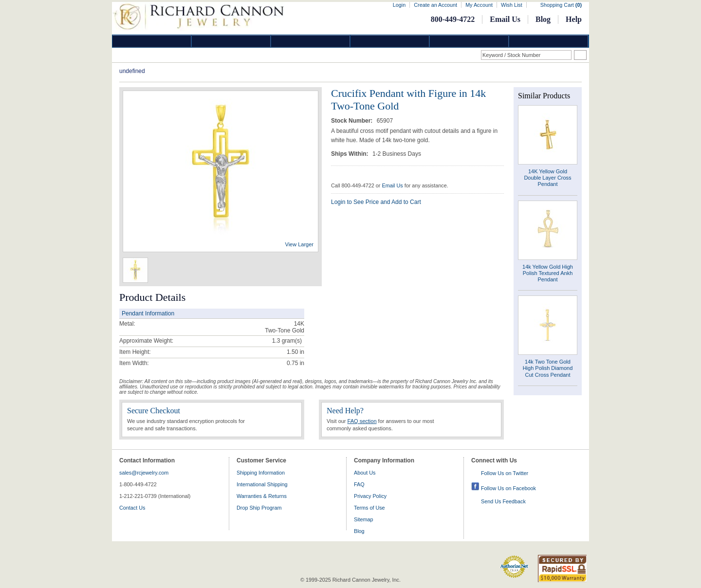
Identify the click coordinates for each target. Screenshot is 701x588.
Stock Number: (353, 121)
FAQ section (362, 421)
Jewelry (390, 41)
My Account (479, 5)
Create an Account (435, 5)
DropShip (549, 41)
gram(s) (287, 341)
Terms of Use (369, 508)
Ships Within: (350, 154)
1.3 (276, 341)
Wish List (512, 5)
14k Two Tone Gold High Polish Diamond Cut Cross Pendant (548, 368)
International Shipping (262, 484)
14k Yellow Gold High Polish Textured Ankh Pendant (548, 273)
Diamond (152, 41)
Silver (311, 41)
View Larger (300, 244)
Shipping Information (261, 473)
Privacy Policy (370, 496)
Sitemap (364, 519)
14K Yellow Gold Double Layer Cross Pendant (547, 178)
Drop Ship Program (259, 508)
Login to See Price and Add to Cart (376, 202)
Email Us (505, 19)
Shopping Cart (561, 5)
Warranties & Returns (262, 496)
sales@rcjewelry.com (144, 473)
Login (399, 5)
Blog (543, 19)
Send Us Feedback (503, 501)
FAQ (359, 484)
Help (574, 19)
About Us (365, 473)
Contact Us (132, 508)
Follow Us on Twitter (505, 473)
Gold (231, 41)
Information (469, 41)
